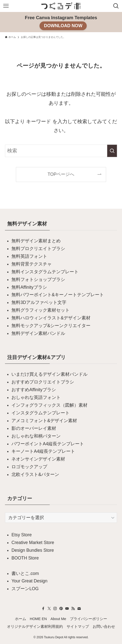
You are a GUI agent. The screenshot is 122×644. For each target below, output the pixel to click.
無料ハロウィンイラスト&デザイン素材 (51, 318)
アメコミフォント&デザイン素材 (44, 421)
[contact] (79, 609)
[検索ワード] (61, 151)
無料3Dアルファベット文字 (39, 302)
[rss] (73, 609)
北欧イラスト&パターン (35, 474)
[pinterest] (61, 609)
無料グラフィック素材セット (41, 310)
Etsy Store (21, 535)
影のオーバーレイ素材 (34, 428)
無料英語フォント (29, 256)
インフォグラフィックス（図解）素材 (49, 405)
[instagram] (55, 609)
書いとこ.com (25, 573)
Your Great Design (29, 581)
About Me (58, 619)
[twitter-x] (49, 609)
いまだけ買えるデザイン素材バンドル (49, 374)
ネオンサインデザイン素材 (38, 459)
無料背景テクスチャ (32, 264)
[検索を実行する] (112, 151)
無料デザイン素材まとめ (36, 241)
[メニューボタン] (6, 6)
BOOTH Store (25, 558)
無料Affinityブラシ (29, 287)
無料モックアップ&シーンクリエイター (51, 326)
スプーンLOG (25, 589)
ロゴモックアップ (29, 467)
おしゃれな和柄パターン (36, 436)
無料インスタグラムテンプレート (45, 272)
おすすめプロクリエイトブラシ (43, 382)
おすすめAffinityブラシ (34, 390)
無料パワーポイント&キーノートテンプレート (58, 295)
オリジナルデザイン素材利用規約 (35, 627)
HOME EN (38, 619)
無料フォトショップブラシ (38, 279)
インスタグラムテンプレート (41, 413)
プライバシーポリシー (88, 619)
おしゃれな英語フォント (36, 397)
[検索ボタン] (116, 6)
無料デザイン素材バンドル (38, 333)
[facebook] (43, 609)
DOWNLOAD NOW (63, 26)
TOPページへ (61, 174)
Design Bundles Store (33, 550)
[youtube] (67, 609)
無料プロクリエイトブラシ (38, 249)
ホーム (20, 619)
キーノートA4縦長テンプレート (43, 451)
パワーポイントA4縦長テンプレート (48, 444)
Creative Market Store (33, 543)
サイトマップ (78, 627)
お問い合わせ (104, 627)
